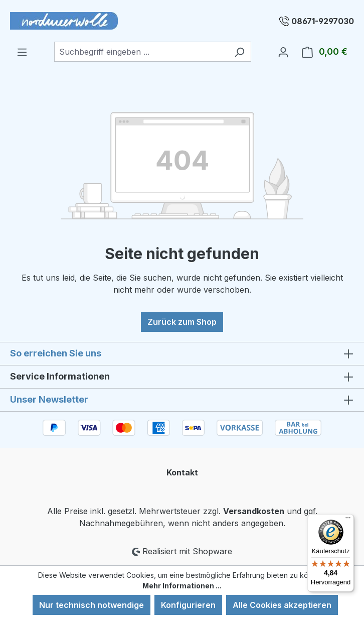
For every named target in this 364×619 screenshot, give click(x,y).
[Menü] (22, 52)
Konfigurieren (188, 605)
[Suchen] (239, 52)
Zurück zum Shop (182, 322)
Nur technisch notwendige (92, 605)
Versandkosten (254, 511)
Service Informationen (60, 376)
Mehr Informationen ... (182, 586)
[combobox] (141, 52)
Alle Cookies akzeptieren (282, 605)
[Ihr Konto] (283, 52)
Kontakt (182, 472)
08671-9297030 (323, 21)
